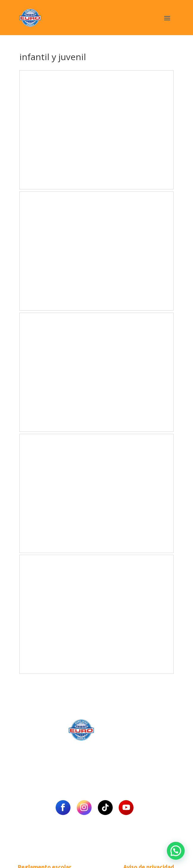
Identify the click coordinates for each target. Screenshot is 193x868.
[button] (176, 851)
